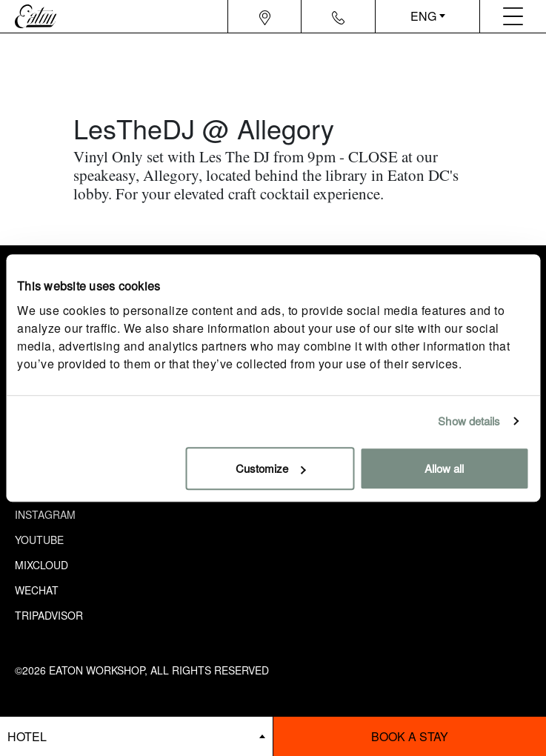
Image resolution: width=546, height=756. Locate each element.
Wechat (37, 590)
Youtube (39, 540)
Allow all (444, 468)
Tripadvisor (49, 615)
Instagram (45, 514)
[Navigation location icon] (265, 16)
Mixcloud (41, 565)
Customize (271, 468)
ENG (423, 16)
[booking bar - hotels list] (136, 736)
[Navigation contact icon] (339, 16)
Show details (469, 421)
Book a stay (410, 736)
